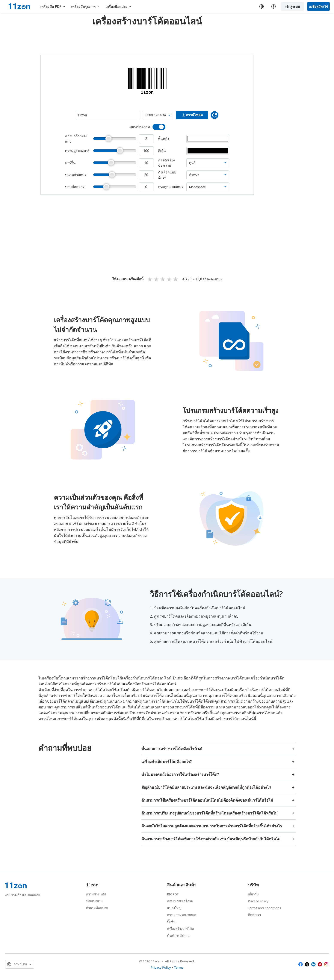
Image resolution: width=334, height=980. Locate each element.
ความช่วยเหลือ (96, 894)
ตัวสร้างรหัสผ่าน (178, 935)
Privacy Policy (258, 901)
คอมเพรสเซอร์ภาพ (180, 901)
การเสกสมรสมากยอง (182, 915)
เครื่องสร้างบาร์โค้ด (181, 928)
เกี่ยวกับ (253, 894)
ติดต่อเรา (254, 915)
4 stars (169, 279)
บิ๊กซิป (171, 922)
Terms (179, 967)
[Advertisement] (147, 40)
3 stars (163, 279)
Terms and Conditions (264, 908)
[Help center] (274, 6)
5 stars (176, 279)
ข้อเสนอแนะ (95, 901)
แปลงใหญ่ (174, 908)
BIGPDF (173, 894)
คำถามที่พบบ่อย (97, 908)
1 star (150, 279)
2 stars (157, 279)
